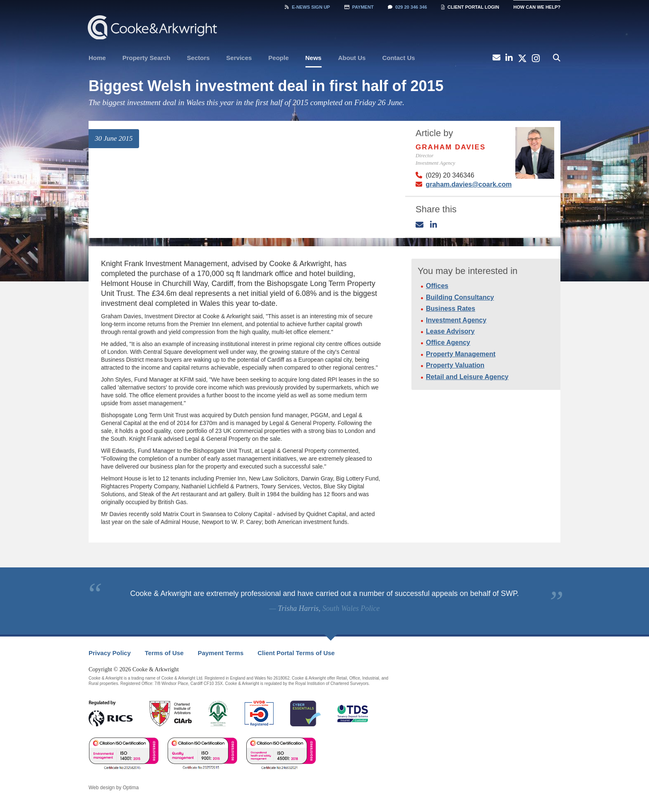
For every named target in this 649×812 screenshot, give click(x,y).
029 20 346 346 (407, 7)
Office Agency (448, 342)
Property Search (147, 58)
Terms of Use (164, 653)
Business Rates (451, 309)
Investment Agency (456, 320)
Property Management (461, 354)
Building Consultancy (460, 297)
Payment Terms (221, 653)
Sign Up (307, 7)
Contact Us (398, 58)
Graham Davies (451, 147)
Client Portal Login (470, 7)
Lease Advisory (450, 331)
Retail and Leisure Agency (467, 377)
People (278, 58)
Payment (359, 7)
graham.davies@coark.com (469, 184)
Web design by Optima (114, 788)
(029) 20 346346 (450, 175)
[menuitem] (97, 58)
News (314, 58)
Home (97, 58)
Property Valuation (455, 365)
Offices (437, 286)
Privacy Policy (110, 653)
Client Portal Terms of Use (296, 653)
